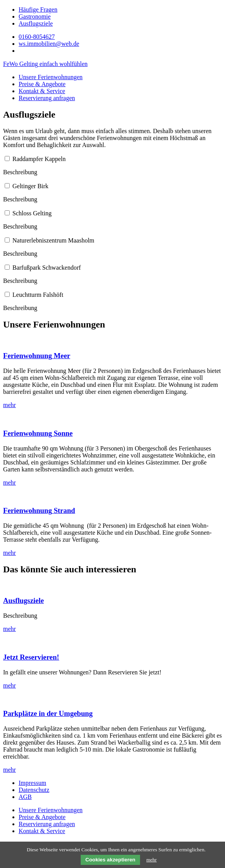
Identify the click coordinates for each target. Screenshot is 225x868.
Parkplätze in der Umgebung (48, 713)
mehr (151, 860)
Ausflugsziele (23, 600)
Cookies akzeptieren (110, 860)
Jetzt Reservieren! (31, 657)
